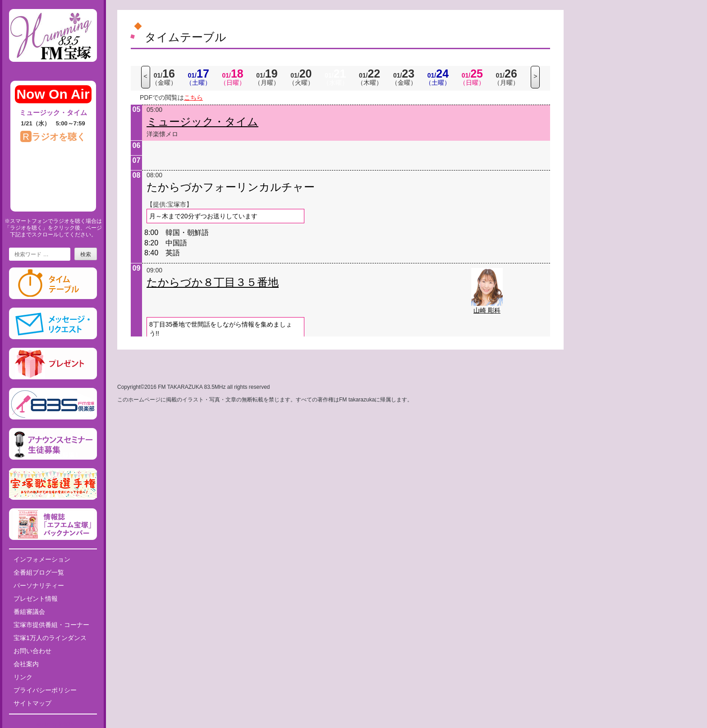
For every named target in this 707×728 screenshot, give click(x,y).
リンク (23, 677)
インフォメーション (42, 559)
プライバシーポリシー (45, 690)
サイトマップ (32, 703)
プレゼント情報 (36, 599)
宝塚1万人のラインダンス (50, 638)
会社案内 (26, 664)
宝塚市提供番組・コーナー (51, 625)
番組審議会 (29, 612)
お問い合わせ (32, 651)
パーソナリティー (39, 585)
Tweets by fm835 (53, 724)
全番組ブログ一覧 (39, 572)
